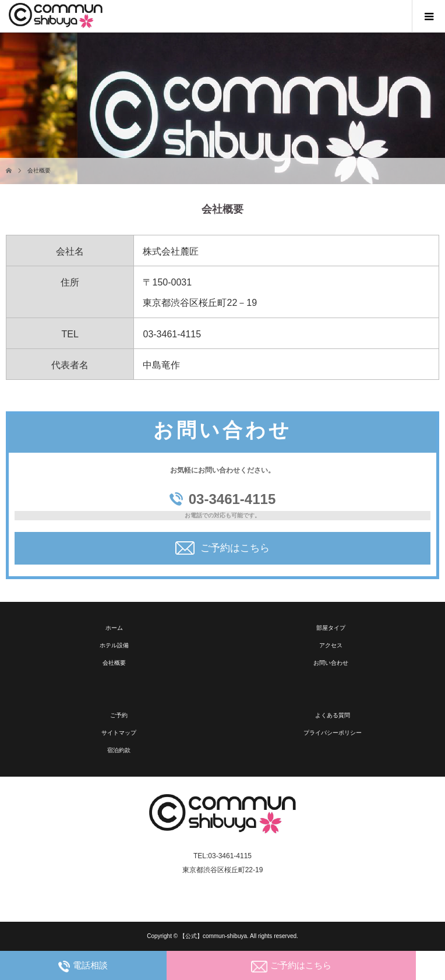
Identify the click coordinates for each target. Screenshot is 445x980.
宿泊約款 (119, 750)
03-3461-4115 (223, 499)
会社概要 (114, 663)
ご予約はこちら (222, 548)
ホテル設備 (114, 645)
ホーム (114, 628)
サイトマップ (119, 733)
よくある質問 (333, 715)
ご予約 (119, 715)
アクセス (331, 645)
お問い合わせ (331, 663)
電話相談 (83, 966)
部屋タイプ (331, 628)
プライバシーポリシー (333, 733)
